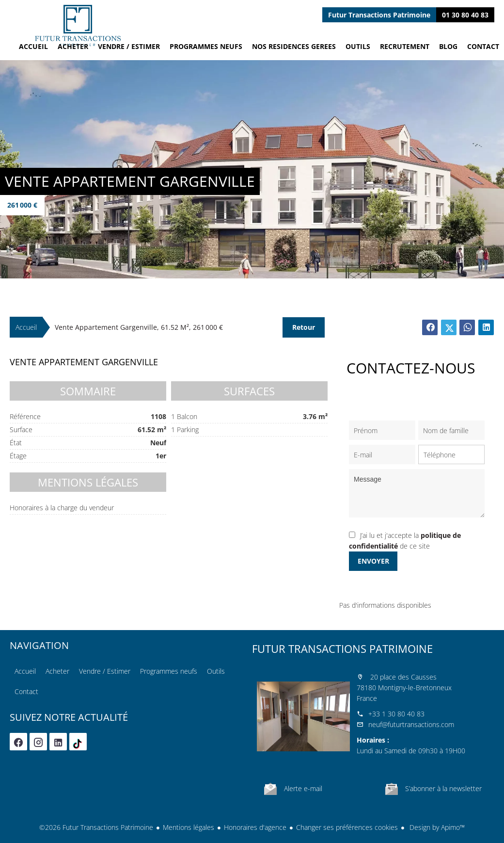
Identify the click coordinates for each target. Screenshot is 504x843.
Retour (304, 327)
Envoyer (373, 561)
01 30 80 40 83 (465, 15)
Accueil (78, 25)
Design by (436, 827)
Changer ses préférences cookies (347, 827)
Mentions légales (189, 827)
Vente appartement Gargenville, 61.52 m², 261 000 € (139, 327)
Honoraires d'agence (255, 827)
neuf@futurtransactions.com (411, 724)
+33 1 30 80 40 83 (396, 714)
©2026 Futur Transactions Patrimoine (96, 827)
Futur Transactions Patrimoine (342, 648)
